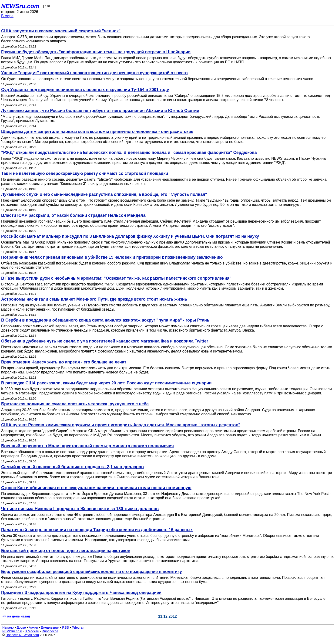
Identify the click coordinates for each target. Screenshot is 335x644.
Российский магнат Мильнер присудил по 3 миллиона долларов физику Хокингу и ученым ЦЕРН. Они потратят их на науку (130, 236)
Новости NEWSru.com (22, 635)
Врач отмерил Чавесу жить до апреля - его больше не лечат (64, 362)
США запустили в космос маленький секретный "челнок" (61, 31)
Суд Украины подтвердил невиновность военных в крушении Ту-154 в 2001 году (85, 90)
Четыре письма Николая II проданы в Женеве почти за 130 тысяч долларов (80, 509)
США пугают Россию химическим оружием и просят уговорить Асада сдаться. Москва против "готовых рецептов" (121, 425)
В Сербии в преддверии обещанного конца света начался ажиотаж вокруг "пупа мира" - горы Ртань (105, 320)
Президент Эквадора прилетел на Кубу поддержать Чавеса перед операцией (81, 593)
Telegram (79, 627)
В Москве (32, 631)
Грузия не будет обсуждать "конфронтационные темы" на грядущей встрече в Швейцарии (96, 52)
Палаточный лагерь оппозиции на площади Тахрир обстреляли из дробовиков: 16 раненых (97, 530)
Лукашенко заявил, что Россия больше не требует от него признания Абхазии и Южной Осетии (100, 111)
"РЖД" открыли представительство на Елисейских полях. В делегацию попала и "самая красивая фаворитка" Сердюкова (129, 153)
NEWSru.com (20, 6)
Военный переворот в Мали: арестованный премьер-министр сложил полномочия (87, 446)
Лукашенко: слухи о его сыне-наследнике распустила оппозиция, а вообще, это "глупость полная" (104, 194)
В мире (7, 16)
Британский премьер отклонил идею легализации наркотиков (66, 551)
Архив (33, 627)
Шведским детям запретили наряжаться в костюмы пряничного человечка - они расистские (97, 132)
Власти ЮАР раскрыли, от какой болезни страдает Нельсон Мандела (73, 215)
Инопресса (50, 631)
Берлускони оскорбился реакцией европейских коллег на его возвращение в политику (92, 572)
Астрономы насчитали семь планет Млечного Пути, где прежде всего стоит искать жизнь (94, 299)
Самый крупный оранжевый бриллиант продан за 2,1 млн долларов (72, 467)
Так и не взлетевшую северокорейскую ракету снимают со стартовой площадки (85, 173)
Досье (21, 627)
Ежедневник (50, 627)
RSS (65, 627)
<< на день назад (16, 616)
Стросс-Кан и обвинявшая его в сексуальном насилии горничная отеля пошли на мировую (96, 488)
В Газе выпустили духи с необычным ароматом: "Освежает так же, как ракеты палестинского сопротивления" (116, 278)
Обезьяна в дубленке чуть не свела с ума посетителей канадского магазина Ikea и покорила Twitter (105, 341)
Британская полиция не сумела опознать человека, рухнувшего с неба (75, 404)
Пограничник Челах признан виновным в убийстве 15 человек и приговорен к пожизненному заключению (112, 257)
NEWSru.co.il (12, 631)
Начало (8, 627)
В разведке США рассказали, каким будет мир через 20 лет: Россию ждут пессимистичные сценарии (106, 383)
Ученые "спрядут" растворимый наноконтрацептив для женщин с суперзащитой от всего (94, 73)
